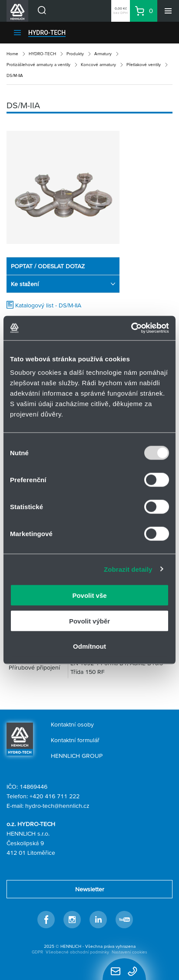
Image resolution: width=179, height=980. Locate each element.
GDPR (37, 952)
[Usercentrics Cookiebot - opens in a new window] (131, 328)
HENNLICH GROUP (77, 756)
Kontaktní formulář (75, 740)
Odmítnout (89, 646)
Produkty (75, 54)
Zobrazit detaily (128, 569)
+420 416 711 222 (55, 796)
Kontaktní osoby (72, 724)
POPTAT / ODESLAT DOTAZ (48, 266)
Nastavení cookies (129, 952)
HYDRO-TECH (47, 33)
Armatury (103, 54)
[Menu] (168, 11)
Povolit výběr (89, 621)
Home (12, 54)
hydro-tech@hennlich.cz (57, 806)
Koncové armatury (98, 65)
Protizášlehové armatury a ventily (38, 65)
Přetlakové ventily (144, 65)
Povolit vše (89, 595)
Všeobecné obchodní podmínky (77, 952)
